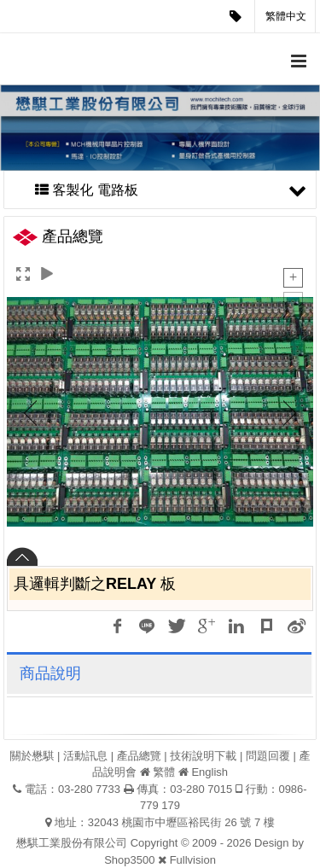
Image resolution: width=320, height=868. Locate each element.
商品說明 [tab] (50, 673)
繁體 (164, 772)
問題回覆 (268, 756)
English (209, 772)
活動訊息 (85, 756)
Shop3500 (129, 860)
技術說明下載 (203, 756)
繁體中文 (286, 16)
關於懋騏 (32, 756)
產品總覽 (139, 756)
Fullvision (193, 860)
